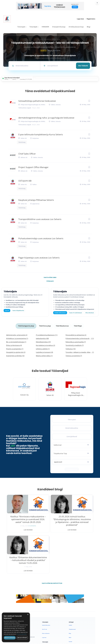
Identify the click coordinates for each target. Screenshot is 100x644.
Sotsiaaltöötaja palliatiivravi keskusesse (37, 101)
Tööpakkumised (72, 587)
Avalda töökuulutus (60, 313)
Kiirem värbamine (46, 591)
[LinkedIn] (24, 589)
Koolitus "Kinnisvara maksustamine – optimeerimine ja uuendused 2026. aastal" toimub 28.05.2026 (21, 522)
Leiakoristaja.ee (11, 595)
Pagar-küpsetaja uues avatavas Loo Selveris (39, 258)
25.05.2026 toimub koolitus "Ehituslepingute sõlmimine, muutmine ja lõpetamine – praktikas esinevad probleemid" (50, 522)
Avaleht (70, 583)
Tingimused (76, 625)
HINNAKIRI (45, 27)
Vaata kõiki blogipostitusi (51, 541)
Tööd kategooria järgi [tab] (26, 325)
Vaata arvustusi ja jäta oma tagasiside (79, 615)
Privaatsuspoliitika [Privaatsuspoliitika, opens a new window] (22, 634)
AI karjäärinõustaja (59, 27)
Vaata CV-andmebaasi (76, 313)
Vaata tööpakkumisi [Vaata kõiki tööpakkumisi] (18, 310)
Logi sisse (80, 19)
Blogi (89, 27)
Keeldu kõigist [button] (22, 638)
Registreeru (91, 19)
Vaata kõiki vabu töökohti (50, 278)
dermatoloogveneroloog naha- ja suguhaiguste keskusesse (46, 118)
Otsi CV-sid (44, 587)
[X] (14, 589)
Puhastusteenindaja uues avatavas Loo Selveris (41, 238)
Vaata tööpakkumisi (46, 607)
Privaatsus (69, 625)
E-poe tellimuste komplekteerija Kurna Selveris (41, 134)
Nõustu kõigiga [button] (10, 638)
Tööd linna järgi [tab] (45, 325)
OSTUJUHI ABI (25, 181)
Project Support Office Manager (33, 167)
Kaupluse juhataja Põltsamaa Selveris (36, 200)
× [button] (28, 615)
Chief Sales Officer (27, 154)
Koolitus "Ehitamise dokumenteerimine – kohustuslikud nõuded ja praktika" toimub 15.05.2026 (79, 521)
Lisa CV (7, 310)
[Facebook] (9, 589)
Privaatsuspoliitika (73, 608)
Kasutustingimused (73, 604)
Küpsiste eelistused (87, 625)
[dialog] (16, 627)
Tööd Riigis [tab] (78, 325)
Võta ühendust (90, 313)
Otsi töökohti (83, 66)
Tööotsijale (21, 27)
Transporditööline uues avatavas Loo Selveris (40, 219)
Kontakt (70, 599)
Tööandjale (33, 27)
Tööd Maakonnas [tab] (62, 325)
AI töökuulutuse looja (76, 27)
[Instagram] (19, 589)
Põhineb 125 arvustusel (50, 51)
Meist (70, 595)
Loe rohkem (21, 528)
